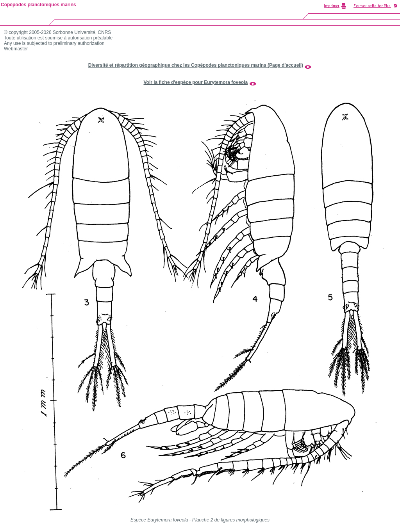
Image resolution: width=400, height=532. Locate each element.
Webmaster (16, 49)
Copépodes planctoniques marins (38, 5)
